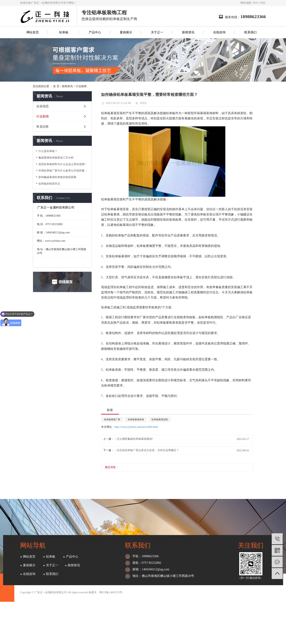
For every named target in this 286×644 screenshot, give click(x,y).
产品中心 (95, 32)
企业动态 (43, 106)
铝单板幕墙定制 (160, 419)
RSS (256, 3)
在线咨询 (219, 32)
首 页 (56, 86)
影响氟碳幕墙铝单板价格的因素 (57, 177)
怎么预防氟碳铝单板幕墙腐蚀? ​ (135, 439)
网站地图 (246, 3)
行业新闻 (81, 86)
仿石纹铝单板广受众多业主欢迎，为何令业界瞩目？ (148, 450)
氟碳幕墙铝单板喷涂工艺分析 (56, 158)
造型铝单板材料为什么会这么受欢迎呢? (62, 164)
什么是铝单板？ (48, 151)
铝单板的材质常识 (49, 184)
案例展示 (126, 32)
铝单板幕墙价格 (136, 419)
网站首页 (33, 32)
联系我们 (250, 32)
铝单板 (64, 32)
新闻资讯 (188, 32)
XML (263, 3)
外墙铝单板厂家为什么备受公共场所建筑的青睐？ (64, 171)
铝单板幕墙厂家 (112, 419)
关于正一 (157, 32)
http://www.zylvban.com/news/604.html (136, 427)
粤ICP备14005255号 (111, 592)
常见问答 (43, 127)
